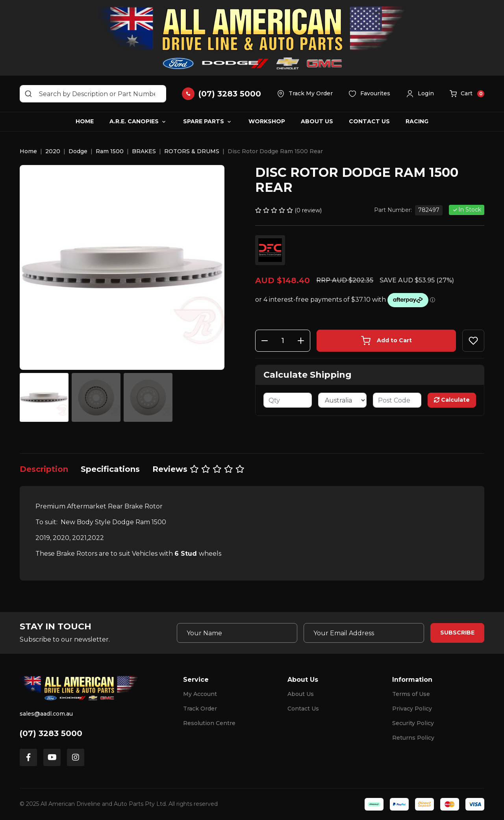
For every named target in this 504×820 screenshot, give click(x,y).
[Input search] (93, 94)
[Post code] (397, 400)
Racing (417, 121)
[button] (420, 94)
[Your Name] (237, 633)
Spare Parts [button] (204, 121)
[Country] (342, 400)
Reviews (198, 469)
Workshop (267, 121)
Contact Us (369, 121)
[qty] (288, 400)
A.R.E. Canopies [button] (134, 121)
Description (44, 469)
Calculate (452, 400)
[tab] (44, 469)
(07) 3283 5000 (51, 733)
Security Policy (413, 723)
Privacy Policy (412, 709)
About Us (317, 121)
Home (85, 121)
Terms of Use (411, 694)
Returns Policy (413, 738)
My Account (200, 694)
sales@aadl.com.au (46, 714)
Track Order (200, 709)
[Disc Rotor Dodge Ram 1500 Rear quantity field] (283, 341)
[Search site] (28, 94)
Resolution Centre (209, 723)
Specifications (110, 469)
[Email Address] (364, 633)
